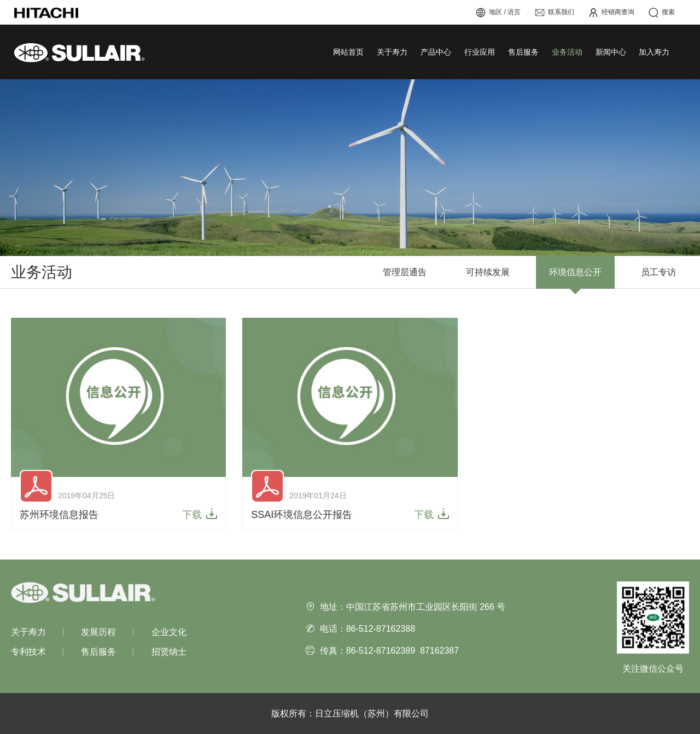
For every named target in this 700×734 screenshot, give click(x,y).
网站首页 (348, 52)
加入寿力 (654, 52)
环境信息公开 (575, 272)
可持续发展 (488, 272)
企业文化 (169, 632)
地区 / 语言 (498, 13)
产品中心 (436, 52)
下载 (192, 514)
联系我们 (554, 13)
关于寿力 (392, 52)
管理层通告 (405, 272)
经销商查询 (611, 13)
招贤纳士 (169, 652)
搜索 (661, 13)
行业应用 (480, 52)
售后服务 (523, 52)
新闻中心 (611, 52)
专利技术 (28, 652)
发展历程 (98, 632)
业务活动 (567, 52)
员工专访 (658, 272)
